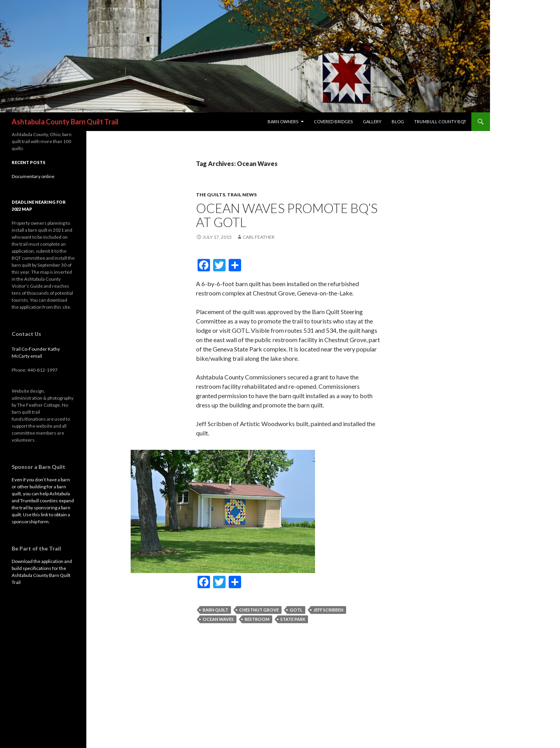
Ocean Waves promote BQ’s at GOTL (287, 215)
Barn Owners (283, 121)
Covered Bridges (333, 121)
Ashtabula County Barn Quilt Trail (65, 122)
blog (398, 121)
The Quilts (211, 195)
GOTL (296, 610)
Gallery (372, 121)
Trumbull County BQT (440, 121)
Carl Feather (259, 237)
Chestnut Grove (259, 610)
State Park (293, 619)
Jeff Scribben (328, 610)
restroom (257, 619)
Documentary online (33, 176)
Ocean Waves (218, 619)
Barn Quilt (215, 610)
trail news (242, 195)
